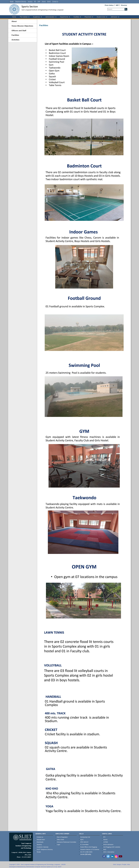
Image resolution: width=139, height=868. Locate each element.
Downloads (40, 842)
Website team (41, 840)
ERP (39, 2)
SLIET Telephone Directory (45, 849)
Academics (37, 17)
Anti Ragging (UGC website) (112, 847)
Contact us (55, 2)
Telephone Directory (21, 2)
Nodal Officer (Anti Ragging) (89, 847)
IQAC (82, 840)
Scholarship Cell (85, 837)
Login (58, 845)
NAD (105, 849)
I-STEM (106, 842)
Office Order (60, 840)
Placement (88, 17)
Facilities (76, 17)
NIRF (117, 5)
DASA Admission (108, 845)
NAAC (49, 2)
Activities (15, 40)
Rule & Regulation (62, 837)
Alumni (44, 2)
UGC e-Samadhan (109, 852)
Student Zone (101, 17)
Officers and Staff (19, 31)
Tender (12, 2)
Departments (64, 17)
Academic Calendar (43, 847)
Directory (124, 5)
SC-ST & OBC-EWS (86, 852)
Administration (50, 17)
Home (14, 17)
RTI (35, 2)
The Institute (24, 17)
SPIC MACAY (84, 842)
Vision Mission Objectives (22, 26)
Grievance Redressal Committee (67, 842)
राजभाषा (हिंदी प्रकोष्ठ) (86, 854)
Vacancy (30, 2)
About (14, 21)
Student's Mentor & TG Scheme (90, 849)
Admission (114, 17)
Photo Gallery (109, 5)
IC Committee (84, 845)
